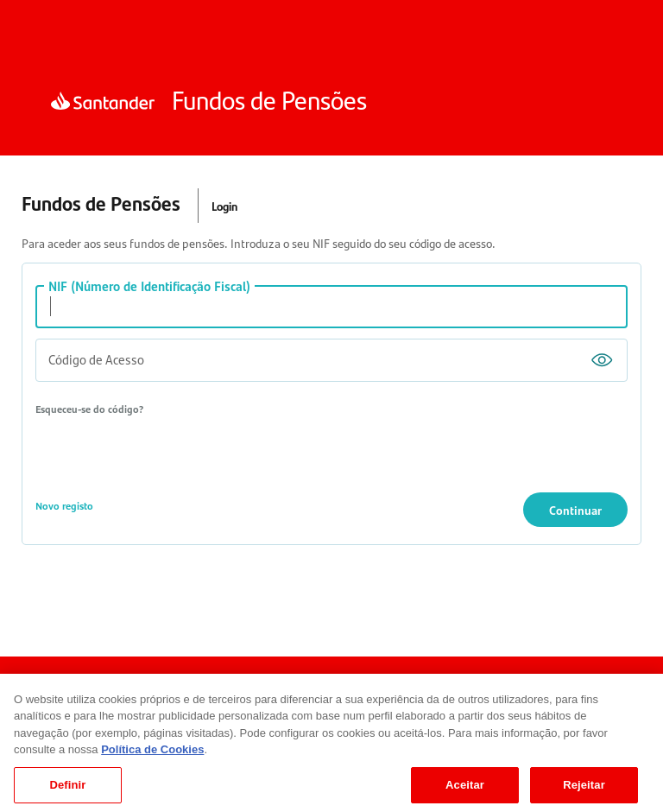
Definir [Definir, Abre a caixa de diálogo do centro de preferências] (67, 793)
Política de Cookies (152, 757)
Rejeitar (584, 793)
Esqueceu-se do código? (89, 409)
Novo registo (64, 505)
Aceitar (465, 793)
